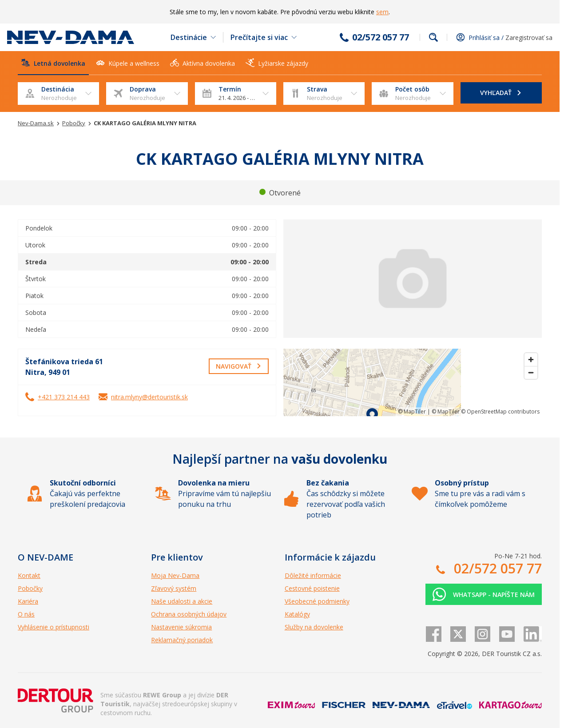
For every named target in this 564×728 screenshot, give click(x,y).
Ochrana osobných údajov (189, 614)
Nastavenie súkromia (181, 627)
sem (382, 12)
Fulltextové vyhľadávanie (433, 37)
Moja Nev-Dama (175, 575)
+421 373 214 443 (64, 397)
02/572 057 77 (381, 37)
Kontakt (29, 575)
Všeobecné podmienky (317, 601)
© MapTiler (412, 412)
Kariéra (28, 601)
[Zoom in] (531, 360)
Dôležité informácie (313, 575)
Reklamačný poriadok (182, 640)
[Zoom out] (531, 372)
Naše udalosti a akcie (182, 601)
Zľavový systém (174, 588)
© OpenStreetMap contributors (500, 412)
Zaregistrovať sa (529, 38)
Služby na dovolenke (314, 627)
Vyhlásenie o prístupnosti (54, 627)
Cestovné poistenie (312, 588)
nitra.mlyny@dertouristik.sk (149, 397)
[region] (413, 382)
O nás (26, 614)
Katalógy (297, 614)
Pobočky (30, 588)
